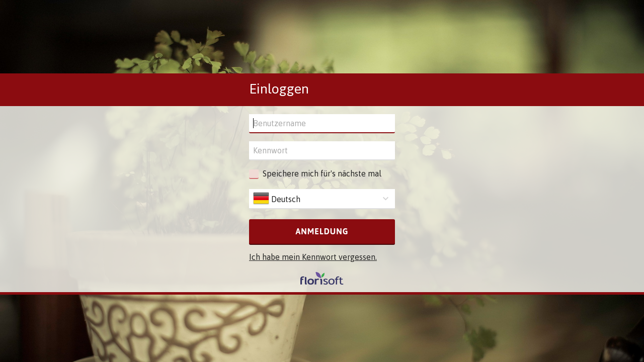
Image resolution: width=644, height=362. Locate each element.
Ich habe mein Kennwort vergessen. (313, 257)
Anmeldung (322, 231)
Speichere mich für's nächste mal (322, 173)
